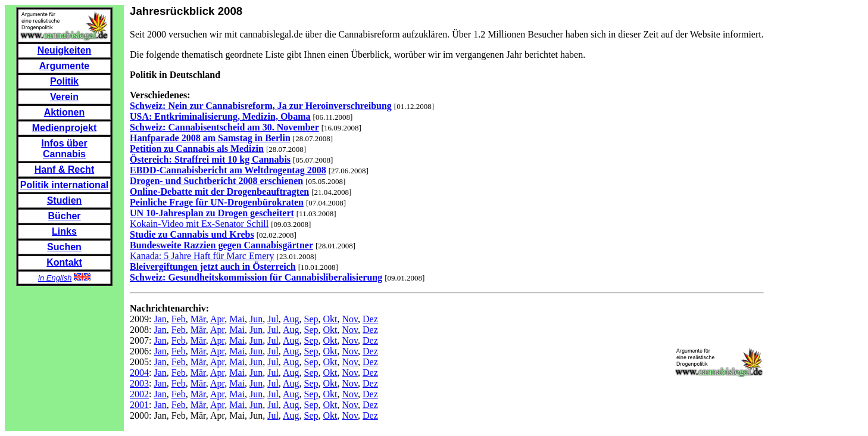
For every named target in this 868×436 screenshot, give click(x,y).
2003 (139, 383)
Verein (64, 97)
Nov (350, 319)
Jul (273, 319)
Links (64, 231)
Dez (370, 319)
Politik (64, 81)
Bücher (64, 216)
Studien (65, 200)
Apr (217, 319)
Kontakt (64, 262)
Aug (291, 319)
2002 (139, 394)
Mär (198, 319)
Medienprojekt (64, 128)
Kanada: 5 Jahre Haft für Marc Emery (202, 256)
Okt (330, 319)
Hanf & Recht (64, 169)
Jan (160, 319)
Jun (256, 319)
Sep (311, 319)
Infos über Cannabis (64, 149)
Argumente (64, 66)
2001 (139, 405)
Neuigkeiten (65, 50)
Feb (179, 319)
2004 (139, 373)
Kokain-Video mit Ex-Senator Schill (199, 224)
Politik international (64, 185)
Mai (237, 319)
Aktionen (64, 112)
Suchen (64, 247)
